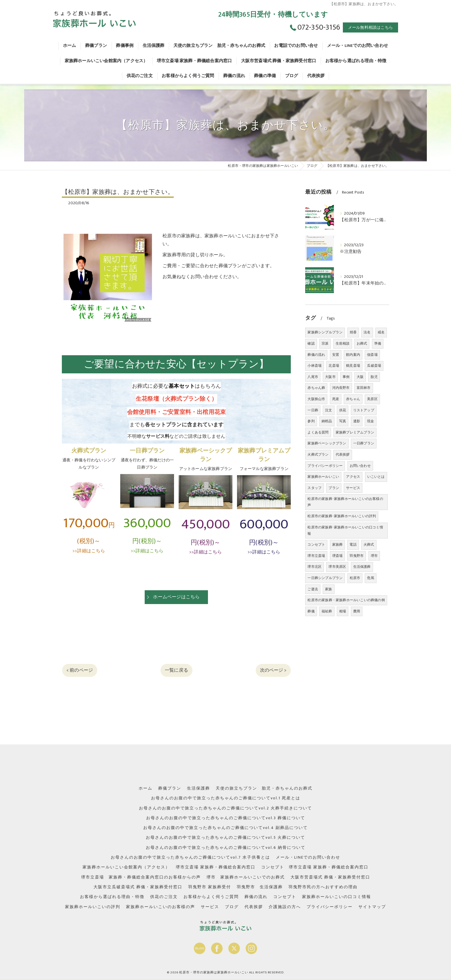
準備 (378, 343)
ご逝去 (313, 589)
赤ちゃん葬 (316, 388)
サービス (353, 488)
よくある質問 (318, 432)
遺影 (357, 421)
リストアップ (364, 410)
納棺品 (327, 421)
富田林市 (364, 388)
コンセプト (316, 545)
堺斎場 (338, 556)
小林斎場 (315, 366)
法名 (367, 332)
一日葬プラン (364, 443)
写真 (343, 421)
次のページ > (273, 670)
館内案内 (353, 355)
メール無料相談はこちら (370, 27)
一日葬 (313, 410)
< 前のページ (80, 670)
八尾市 (313, 377)
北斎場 (334, 366)
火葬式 (369, 545)
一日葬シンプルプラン (325, 578)
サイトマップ (372, 907)
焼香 (353, 332)
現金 (370, 421)
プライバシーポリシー (325, 466)
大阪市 (330, 377)
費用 (357, 611)
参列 (311, 421)
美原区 (372, 399)
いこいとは (376, 477)
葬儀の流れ (316, 355)
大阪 (360, 377)
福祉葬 (327, 611)
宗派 (325, 343)
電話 (353, 545)
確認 (311, 343)
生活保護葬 (362, 567)
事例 (346, 377)
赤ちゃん (353, 399)
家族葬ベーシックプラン (327, 443)
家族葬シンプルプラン (325, 332)
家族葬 (338, 545)
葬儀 (311, 611)
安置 (336, 355)
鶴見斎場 (353, 366)
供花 (343, 410)
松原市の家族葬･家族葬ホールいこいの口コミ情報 (345, 530)
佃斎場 (372, 355)
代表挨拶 (343, 454)
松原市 (355, 578)
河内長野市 (341, 388)
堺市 (374, 556)
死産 (336, 399)
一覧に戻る (176, 670)
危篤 (370, 578)
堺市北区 (315, 567)
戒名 (381, 332)
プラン (334, 488)
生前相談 (343, 343)
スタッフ (315, 488)
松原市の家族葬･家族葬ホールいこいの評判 (342, 516)
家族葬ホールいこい (323, 477)
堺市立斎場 (316, 556)
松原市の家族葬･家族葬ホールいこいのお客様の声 (345, 502)
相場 (343, 611)
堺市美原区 (337, 567)
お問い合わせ (360, 466)
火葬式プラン (318, 454)
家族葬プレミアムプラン (355, 432)
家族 (328, 589)
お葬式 (362, 343)
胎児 (374, 377)
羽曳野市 (357, 556)
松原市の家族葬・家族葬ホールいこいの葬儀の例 (346, 600)
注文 (328, 410)
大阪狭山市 (316, 399)
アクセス (353, 477)
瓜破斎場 (374, 366)
